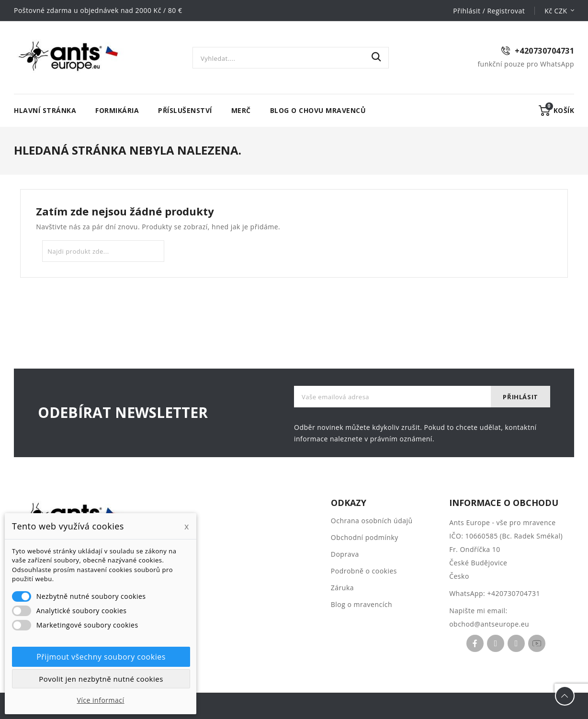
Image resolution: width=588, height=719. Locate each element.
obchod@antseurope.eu (489, 624)
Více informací (100, 700)
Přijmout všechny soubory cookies (101, 657)
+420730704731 (514, 593)
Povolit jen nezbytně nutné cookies (101, 679)
